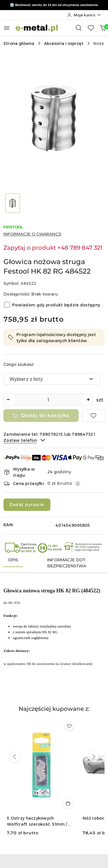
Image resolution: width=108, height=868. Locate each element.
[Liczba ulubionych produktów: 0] (91, 28)
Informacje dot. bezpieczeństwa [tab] (67, 563)
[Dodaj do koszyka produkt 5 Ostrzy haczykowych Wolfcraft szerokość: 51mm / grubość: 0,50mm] (68, 803)
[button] (54, 712)
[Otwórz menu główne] (7, 28)
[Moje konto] (84, 15)
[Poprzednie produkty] (14, 757)
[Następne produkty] (94, 757)
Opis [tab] (13, 560)
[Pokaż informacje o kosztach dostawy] (78, 484)
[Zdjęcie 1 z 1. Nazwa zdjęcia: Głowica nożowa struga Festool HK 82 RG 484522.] (13, 203)
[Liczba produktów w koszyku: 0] (103, 28)
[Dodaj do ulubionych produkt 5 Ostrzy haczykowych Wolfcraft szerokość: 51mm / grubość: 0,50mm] (69, 726)
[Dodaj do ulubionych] (93, 416)
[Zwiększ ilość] (88, 400)
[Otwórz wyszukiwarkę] (79, 28)
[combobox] (52, 379)
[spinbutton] (48, 400)
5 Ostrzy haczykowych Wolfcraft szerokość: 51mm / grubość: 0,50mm (37, 821)
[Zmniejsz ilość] (8, 400)
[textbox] (45, 379)
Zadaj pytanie (27, 505)
